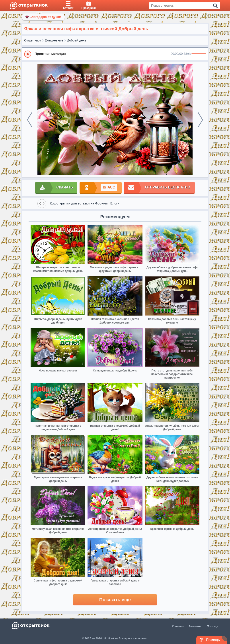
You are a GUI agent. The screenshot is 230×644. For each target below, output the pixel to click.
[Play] (28, 54)
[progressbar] (199, 54)
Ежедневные (54, 40)
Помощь (212, 626)
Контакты (178, 626)
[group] (115, 54)
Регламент (196, 626)
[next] (200, 120)
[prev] (30, 120)
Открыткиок (33, 40)
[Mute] (189, 54)
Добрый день (77, 40)
